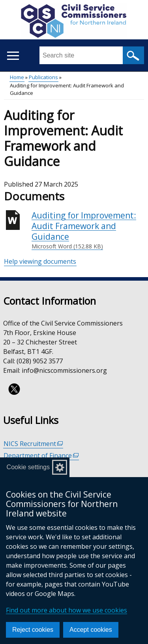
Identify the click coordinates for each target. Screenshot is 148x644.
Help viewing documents (40, 261)
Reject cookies (33, 630)
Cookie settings (28, 467)
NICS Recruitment (33, 444)
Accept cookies (91, 630)
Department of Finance (41, 456)
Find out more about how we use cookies (67, 610)
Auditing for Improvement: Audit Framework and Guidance (88, 230)
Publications (43, 77)
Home (17, 77)
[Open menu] (13, 56)
